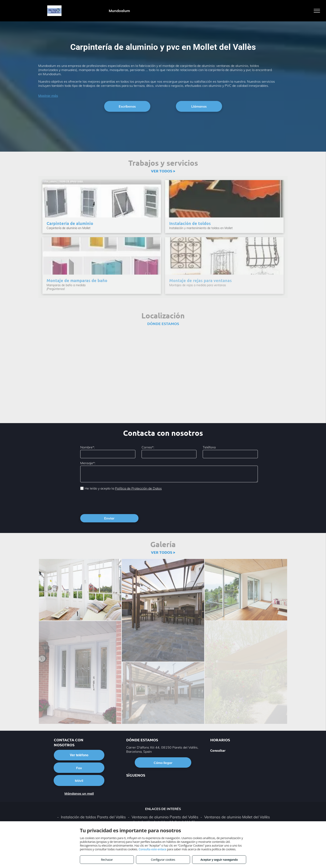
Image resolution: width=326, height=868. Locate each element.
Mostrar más (48, 96)
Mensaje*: (88, 463)
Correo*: (148, 447)
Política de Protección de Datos (138, 488)
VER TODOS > (163, 171)
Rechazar (107, 860)
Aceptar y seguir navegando (219, 860)
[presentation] (112, 502)
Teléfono (209, 447)
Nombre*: (88, 447)
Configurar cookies (163, 860)
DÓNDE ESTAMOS (163, 324)
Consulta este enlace (153, 849)
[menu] (317, 11)
